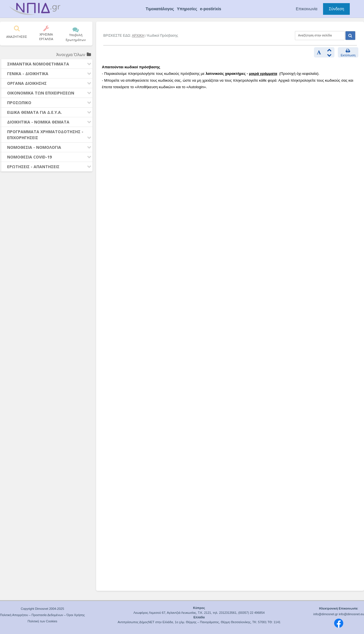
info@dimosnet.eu (351, 614)
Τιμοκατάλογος (160, 9)
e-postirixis (211, 9)
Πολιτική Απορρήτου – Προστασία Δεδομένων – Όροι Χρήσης (42, 615)
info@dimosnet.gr (326, 614)
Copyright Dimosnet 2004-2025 (42, 609)
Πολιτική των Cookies (42, 621)
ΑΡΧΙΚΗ (138, 36)
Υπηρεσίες (187, 9)
